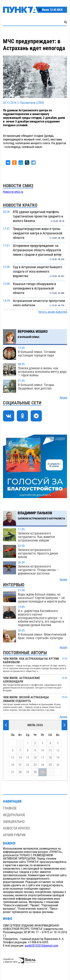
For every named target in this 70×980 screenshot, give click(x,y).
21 (20, 765)
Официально (14, 822)
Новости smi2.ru (13, 192)
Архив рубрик (14, 835)
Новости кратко (16, 828)
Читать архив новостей (52, 312)
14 (20, 758)
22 (28, 765)
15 (28, 758)
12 (58, 750)
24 (43, 765)
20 (13, 765)
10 (43, 750)
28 (20, 772)
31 (43, 772)
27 (13, 772)
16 (35, 758)
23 (35, 765)
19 (58, 758)
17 (43, 758)
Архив (63, 398)
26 (58, 765)
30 (35, 772)
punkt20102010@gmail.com (42, 946)
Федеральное (14, 815)
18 (50, 758)
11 (50, 750)
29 (28, 772)
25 (50, 765)
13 (13, 758)
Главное (10, 808)
